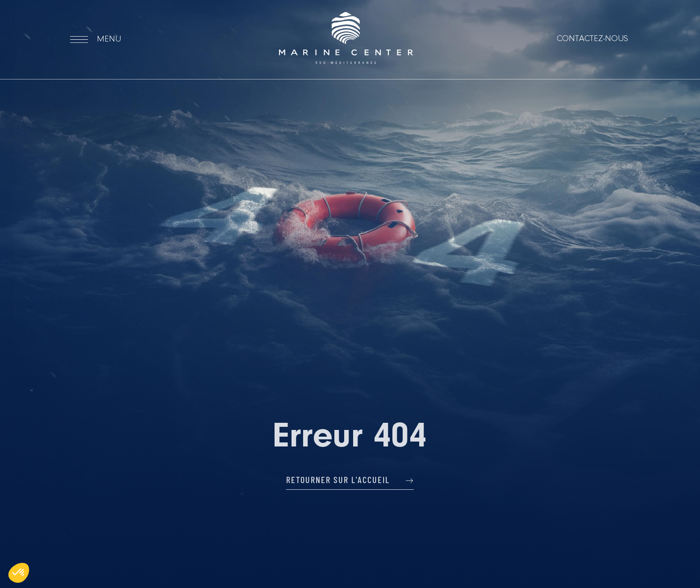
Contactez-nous (592, 39)
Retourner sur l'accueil (350, 480)
